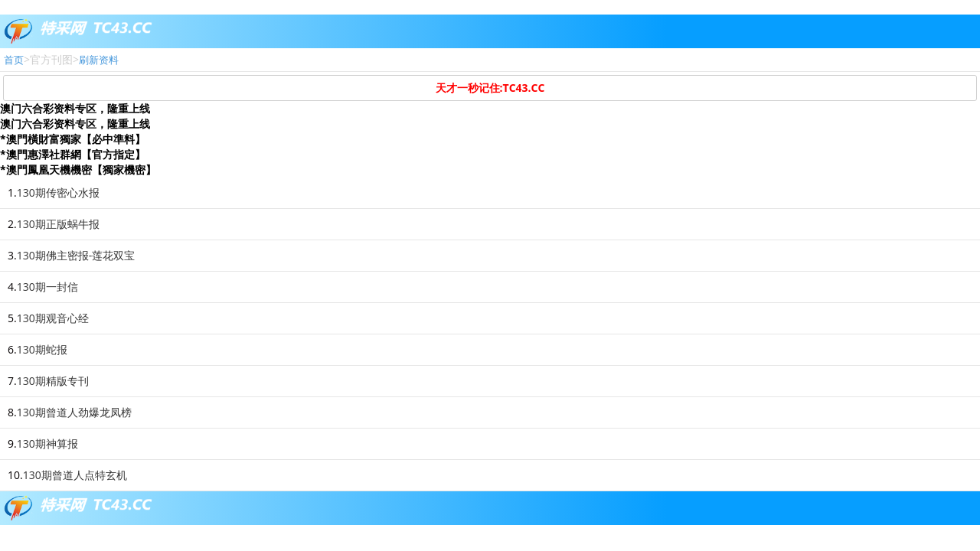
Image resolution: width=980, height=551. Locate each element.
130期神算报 (47, 443)
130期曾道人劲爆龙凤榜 (74, 412)
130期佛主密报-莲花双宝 (76, 255)
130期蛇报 (42, 349)
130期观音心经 (53, 318)
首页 (14, 60)
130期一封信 (47, 287)
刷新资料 (99, 60)
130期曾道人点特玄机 (75, 475)
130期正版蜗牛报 (58, 224)
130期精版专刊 (53, 381)
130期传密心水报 (58, 192)
